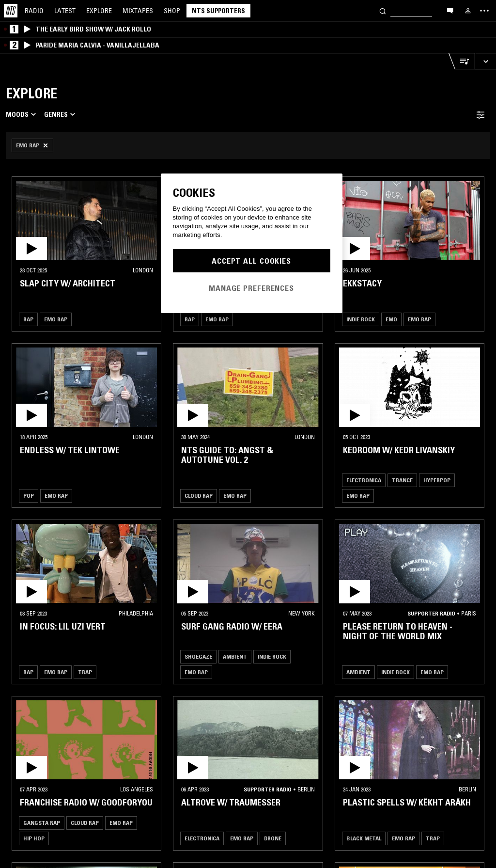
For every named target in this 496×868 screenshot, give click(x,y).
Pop (29, 496)
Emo (391, 319)
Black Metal (364, 838)
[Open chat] (450, 10)
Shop (172, 11)
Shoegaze (198, 656)
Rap (28, 319)
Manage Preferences (251, 288)
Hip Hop (34, 838)
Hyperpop (437, 480)
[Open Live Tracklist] (462, 61)
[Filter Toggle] (480, 115)
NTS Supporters (218, 11)
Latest (65, 11)
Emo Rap (56, 319)
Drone (273, 838)
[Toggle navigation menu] (484, 11)
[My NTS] (468, 11)
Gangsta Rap (42, 823)
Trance (402, 480)
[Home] (11, 11)
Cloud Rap (199, 496)
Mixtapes (138, 11)
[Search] (383, 10)
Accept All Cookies (251, 261)
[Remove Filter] (32, 145)
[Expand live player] (485, 61)
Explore (99, 11)
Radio (34, 11)
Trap (85, 672)
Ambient (235, 656)
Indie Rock (361, 319)
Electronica (364, 480)
